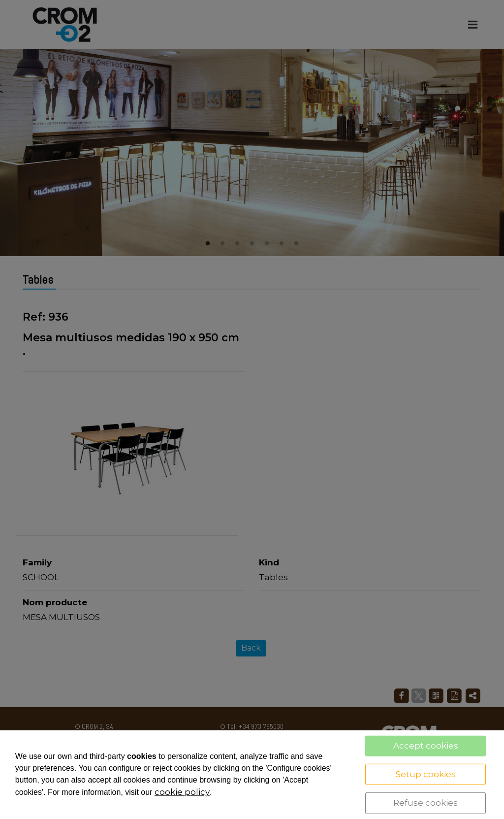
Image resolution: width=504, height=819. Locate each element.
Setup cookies (426, 774)
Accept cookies (426, 746)
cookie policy (182, 792)
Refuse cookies (425, 803)
